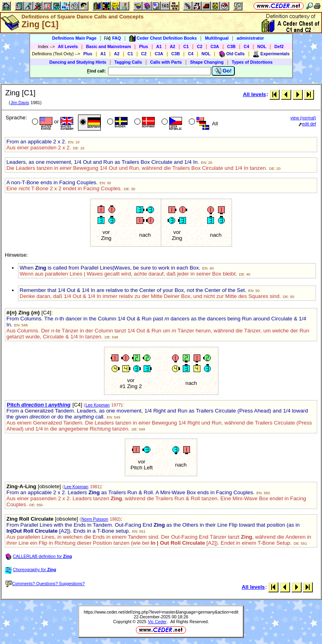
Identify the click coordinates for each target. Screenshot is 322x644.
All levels (254, 94)
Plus (144, 46)
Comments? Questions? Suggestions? (45, 584)
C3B (231, 46)
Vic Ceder (157, 622)
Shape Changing (207, 62)
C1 (186, 46)
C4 (246, 46)
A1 (159, 46)
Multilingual (217, 38)
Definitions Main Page (74, 38)
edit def (307, 124)
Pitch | (39, 405)
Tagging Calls (128, 62)
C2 (200, 46)
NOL (262, 46)
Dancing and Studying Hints (78, 62)
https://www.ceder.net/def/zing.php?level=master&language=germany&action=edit (161, 612)
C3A (215, 46)
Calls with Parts (166, 62)
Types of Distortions (252, 62)
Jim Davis (20, 103)
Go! (223, 71)
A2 (172, 46)
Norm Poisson (95, 519)
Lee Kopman (98, 405)
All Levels (68, 46)
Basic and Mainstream (109, 46)
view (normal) (303, 118)
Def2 (279, 46)
